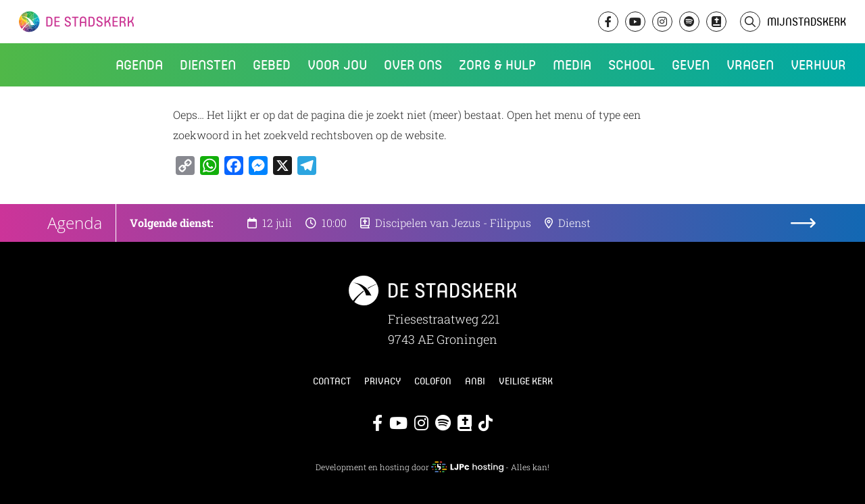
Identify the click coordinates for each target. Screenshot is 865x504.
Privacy (382, 381)
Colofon (433, 381)
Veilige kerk (526, 381)
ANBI (475, 381)
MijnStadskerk (807, 21)
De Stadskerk (132, 22)
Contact (332, 381)
